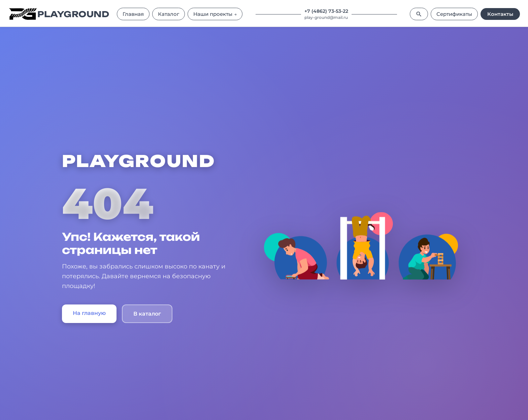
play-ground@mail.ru (326, 17)
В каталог (147, 314)
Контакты (500, 14)
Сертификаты (454, 14)
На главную (89, 313)
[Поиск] (419, 14)
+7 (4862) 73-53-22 (326, 11)
